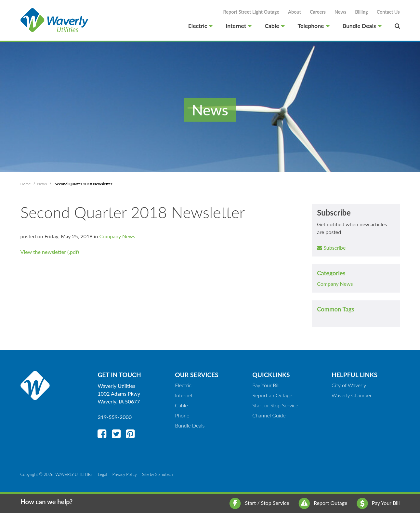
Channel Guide (269, 415)
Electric (200, 26)
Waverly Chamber (352, 395)
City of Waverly (349, 385)
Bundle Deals (362, 26)
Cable (275, 26)
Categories (331, 273)
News (340, 12)
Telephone (314, 26)
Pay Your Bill (378, 503)
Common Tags (335, 309)
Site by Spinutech (157, 474)
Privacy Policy (125, 474)
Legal (102, 474)
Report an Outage (272, 395)
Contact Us (388, 12)
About (295, 12)
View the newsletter (43, 252)
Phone (182, 415)
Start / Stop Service (259, 503)
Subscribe (331, 248)
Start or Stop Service (275, 405)
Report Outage (323, 503)
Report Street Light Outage (251, 12)
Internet (239, 26)
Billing (361, 12)
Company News (335, 284)
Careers (318, 12)
